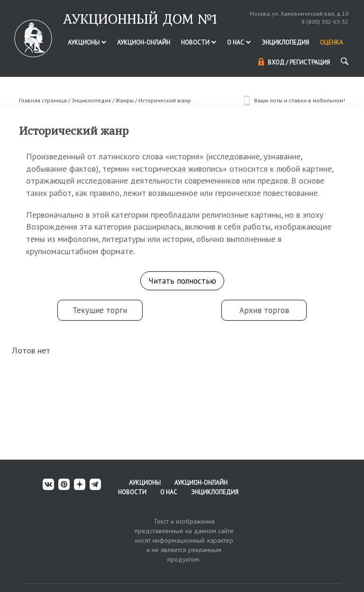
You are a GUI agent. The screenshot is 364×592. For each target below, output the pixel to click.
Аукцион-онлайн (144, 42)
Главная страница (43, 100)
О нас (239, 42)
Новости (199, 42)
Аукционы (87, 42)
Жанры (125, 100)
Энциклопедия (285, 42)
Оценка (332, 42)
